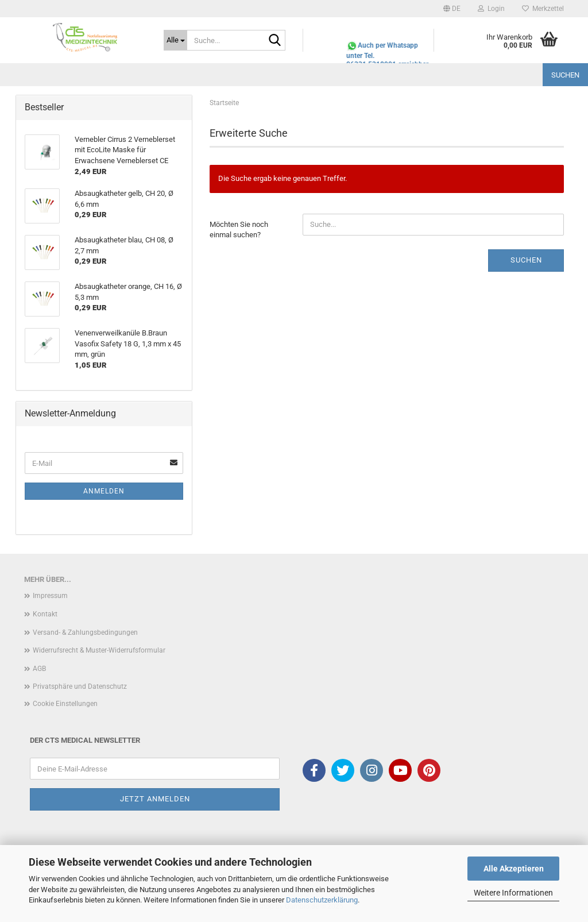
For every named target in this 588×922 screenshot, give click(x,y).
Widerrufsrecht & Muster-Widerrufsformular (99, 650)
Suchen (565, 75)
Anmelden (104, 491)
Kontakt (45, 614)
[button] (452, 9)
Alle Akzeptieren (514, 869)
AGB (39, 669)
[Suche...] (175, 40)
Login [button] (491, 9)
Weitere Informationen (513, 893)
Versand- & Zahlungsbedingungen (85, 632)
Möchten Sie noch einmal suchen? (239, 230)
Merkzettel (543, 9)
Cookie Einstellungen (65, 704)
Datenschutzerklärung (322, 900)
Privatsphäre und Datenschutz (80, 686)
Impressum (50, 596)
